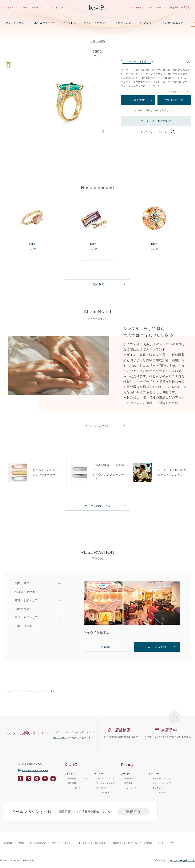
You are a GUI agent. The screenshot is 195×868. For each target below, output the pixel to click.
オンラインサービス (151, 132)
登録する (133, 811)
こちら (39, 764)
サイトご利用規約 (38, 843)
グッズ (44, 7)
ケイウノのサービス (98, 506)
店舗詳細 (107, 647)
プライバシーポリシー (62, 843)
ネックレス (70, 23)
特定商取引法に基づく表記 (126, 843)
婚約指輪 (128, 783)
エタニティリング (45, 23)
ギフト (54, 7)
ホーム (7, 691)
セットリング (74, 788)
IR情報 (21, 843)
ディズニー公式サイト (183, 861)
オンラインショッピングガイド (93, 843)
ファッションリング (15, 23)
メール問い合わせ (28, 733)
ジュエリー (22, 7)
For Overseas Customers (33, 771)
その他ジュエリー (173, 23)
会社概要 (8, 843)
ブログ (161, 843)
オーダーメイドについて (156, 121)
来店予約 (186, 7)
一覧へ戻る (97, 41)
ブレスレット (147, 23)
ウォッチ (34, 7)
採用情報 (148, 843)
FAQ (172, 843)
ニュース (150, 7)
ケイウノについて (69, 7)
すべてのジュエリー (105, 778)
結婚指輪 (128, 778)
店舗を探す (173, 7)
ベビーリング (123, 23)
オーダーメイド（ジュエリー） (30, 691)
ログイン (139, 7)
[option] (70, 100)
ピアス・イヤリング (96, 23)
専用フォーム (60, 738)
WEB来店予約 (174, 100)
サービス (161, 7)
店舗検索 (123, 730)
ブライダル (9, 7)
